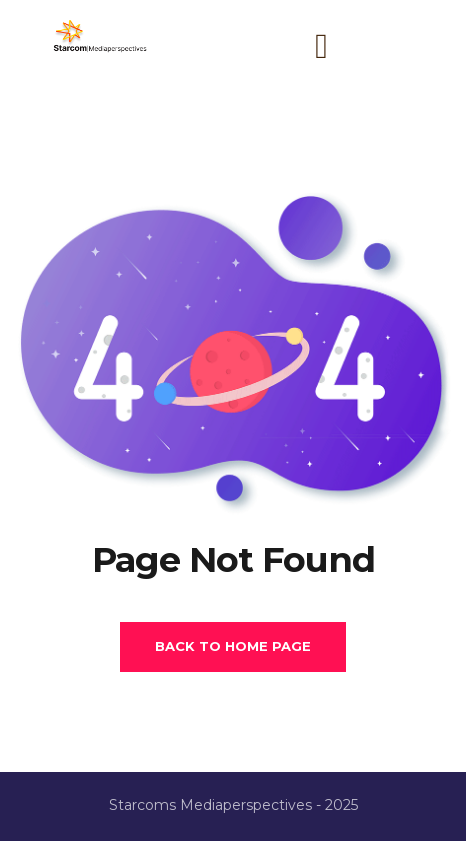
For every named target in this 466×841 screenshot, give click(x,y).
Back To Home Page (233, 646)
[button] (322, 46)
